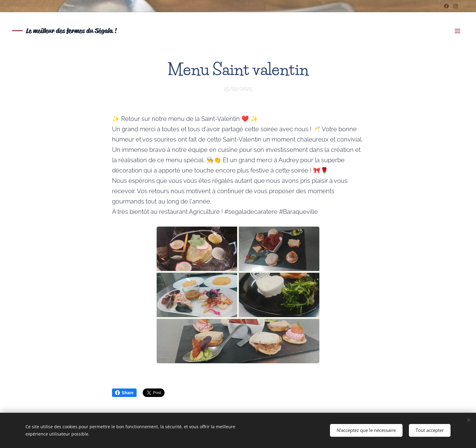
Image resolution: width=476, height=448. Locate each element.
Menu (457, 31)
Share (124, 393)
